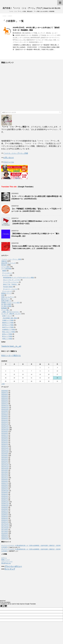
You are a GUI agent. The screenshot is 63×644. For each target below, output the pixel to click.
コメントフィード (7, 562)
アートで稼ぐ (6, 310)
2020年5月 (5, 487)
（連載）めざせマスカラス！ (10, 312)
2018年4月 (5, 517)
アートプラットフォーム (11, 282)
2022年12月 (5, 448)
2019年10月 (5, 491)
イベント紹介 (6, 267)
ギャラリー (6, 275)
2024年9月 (5, 411)
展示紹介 (4, 265)
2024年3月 (5, 420)
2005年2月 (5, 535)
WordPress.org (6, 563)
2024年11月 (5, 407)
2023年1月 (5, 446)
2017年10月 (5, 528)
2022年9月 (5, 454)
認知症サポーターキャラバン (50, 38)
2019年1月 (5, 500)
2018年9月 (5, 507)
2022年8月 (5, 455)
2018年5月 (5, 515)
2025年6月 (5, 394)
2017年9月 (5, 529)
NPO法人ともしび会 (19, 40)
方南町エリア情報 (8, 320)
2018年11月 (5, 504)
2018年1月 (5, 522)
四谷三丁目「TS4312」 (10, 284)
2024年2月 (5, 422)
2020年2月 (5, 489)
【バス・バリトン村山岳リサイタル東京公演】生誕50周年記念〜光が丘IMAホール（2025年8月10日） (37, 198)
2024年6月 (5, 415)
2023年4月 (5, 441)
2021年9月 (5, 470)
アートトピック (7, 291)
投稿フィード (6, 560)
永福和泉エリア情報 (31, 33)
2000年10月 (5, 539)
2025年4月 (5, 398)
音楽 (3, 295)
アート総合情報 (6, 269)
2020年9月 (5, 480)
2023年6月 (5, 437)
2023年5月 (5, 439)
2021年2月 (5, 476)
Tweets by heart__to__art (11, 346)
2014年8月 (5, 533)
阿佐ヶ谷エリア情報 (9, 332)
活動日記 (4, 261)
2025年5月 (5, 396)
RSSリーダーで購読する (11, 355)
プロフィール (9, 162)
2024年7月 (5, 413)
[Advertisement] (31, 87)
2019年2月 (5, 498)
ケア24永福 (42, 35)
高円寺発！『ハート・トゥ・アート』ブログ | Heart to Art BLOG (31, 8)
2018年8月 (5, 509)
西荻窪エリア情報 (8, 323)
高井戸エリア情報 (8, 327)
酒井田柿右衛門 (35, 38)
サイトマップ (10, 569)
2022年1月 (5, 463)
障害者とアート (6, 293)
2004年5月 (5, 537)
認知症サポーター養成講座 (29, 35)
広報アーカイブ (7, 316)
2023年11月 (5, 428)
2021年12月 (5, 465)
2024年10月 (5, 409)
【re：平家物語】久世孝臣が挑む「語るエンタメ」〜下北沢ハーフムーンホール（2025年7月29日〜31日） (36, 210)
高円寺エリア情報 (8, 325)
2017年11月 (5, 526)
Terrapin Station (8, 287)
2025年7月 (5, 393)
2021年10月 (5, 468)
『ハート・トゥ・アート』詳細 (16, 153)
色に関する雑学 (6, 304)
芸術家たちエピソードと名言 (10, 303)
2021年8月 (5, 472)
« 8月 (3, 384)
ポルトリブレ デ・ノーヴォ (12, 280)
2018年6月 (5, 513)
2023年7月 (5, 435)
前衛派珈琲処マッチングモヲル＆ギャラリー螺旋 (19, 278)
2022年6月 (5, 457)
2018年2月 (5, 520)
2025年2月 (5, 402)
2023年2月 (5, 444)
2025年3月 (5, 400)
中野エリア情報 (7, 339)
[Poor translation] (5, 606)
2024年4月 (5, 418)
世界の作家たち (6, 301)
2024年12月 (5, 405)
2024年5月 (5, 417)
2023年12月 (5, 426)
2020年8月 (5, 481)
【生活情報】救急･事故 (10, 318)
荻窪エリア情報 (7, 334)
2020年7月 (5, 483)
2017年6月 (5, 531)
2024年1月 (5, 424)
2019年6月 (5, 492)
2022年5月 (5, 459)
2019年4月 (5, 494)
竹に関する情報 (6, 306)
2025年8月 (5, 391)
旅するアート (6, 299)
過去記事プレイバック (8, 263)
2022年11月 (5, 450)
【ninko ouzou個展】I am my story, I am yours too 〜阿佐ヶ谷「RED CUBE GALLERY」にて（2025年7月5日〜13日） (36, 247)
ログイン (4, 558)
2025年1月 (5, 404)
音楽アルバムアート (8, 297)
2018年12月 (5, 502)
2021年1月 (5, 478)
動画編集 (4, 308)
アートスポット (7, 273)
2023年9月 (5, 431)
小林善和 (17, 35)
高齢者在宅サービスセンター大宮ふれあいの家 (41, 40)
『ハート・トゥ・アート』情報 (11, 259)
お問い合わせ (9, 158)
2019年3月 (5, 496)
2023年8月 (5, 433)
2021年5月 (5, 474)
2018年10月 (5, 505)
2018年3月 (5, 518)
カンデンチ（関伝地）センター (48, 33)
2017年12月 (5, 524)
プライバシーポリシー (13, 566)
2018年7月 (5, 511)
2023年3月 (5, 443)
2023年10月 (5, 430)
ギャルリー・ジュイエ (10, 289)
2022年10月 (5, 452)
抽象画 (4, 271)
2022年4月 (5, 461)
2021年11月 (5, 467)
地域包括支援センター (36, 42)
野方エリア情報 (7, 336)
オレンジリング (52, 35)
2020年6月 (5, 485)
